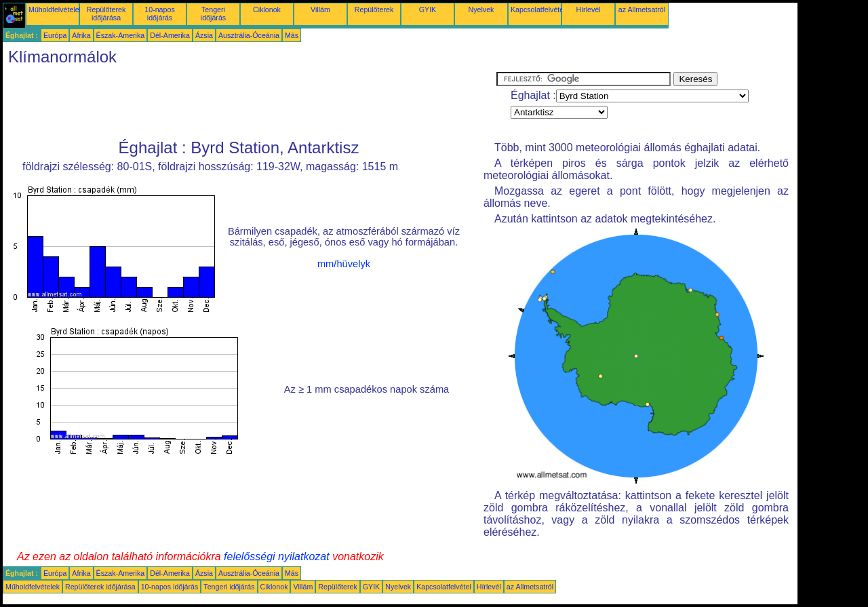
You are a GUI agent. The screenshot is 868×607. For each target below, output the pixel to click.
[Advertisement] (250, 102)
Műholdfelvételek (56, 9)
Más (292, 35)
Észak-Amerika (121, 35)
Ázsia (204, 35)
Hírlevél (588, 9)
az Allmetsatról (642, 9)
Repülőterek (374, 9)
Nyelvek (481, 9)
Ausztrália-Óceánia (249, 35)
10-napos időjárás (159, 14)
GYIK (428, 9)
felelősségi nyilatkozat (277, 556)
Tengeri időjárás (213, 14)
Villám (320, 9)
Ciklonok (267, 9)
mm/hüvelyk (344, 264)
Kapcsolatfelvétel (538, 9)
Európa (55, 35)
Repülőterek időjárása (106, 14)
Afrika (81, 35)
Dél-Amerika (170, 35)
